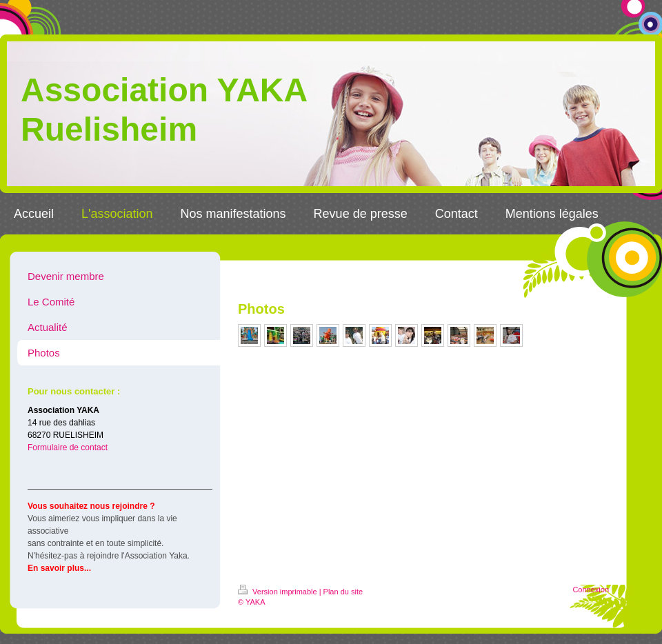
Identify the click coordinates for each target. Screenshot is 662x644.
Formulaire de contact (68, 447)
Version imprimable (279, 592)
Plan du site (343, 592)
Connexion (591, 590)
